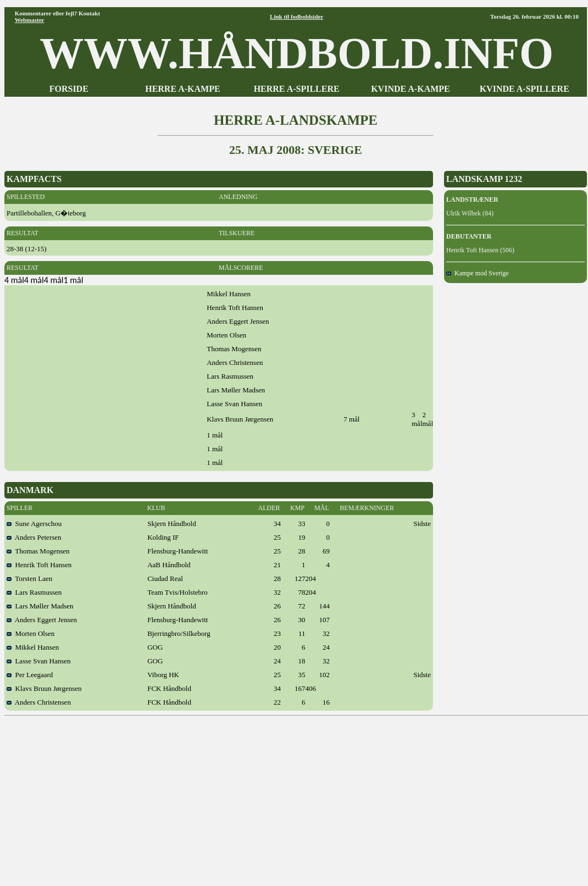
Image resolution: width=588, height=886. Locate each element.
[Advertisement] (296, 797)
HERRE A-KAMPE (182, 89)
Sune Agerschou (34, 524)
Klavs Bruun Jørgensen (44, 688)
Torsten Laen (29, 578)
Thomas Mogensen (38, 551)
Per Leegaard (30, 675)
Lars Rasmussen (34, 592)
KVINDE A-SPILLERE (525, 89)
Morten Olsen (30, 633)
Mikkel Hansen (33, 647)
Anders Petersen (34, 537)
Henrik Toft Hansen (39, 565)
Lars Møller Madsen (40, 606)
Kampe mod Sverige (478, 273)
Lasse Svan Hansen (39, 661)
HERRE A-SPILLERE (297, 89)
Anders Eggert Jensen (42, 620)
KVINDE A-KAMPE (411, 89)
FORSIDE (69, 89)
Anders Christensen (39, 702)
